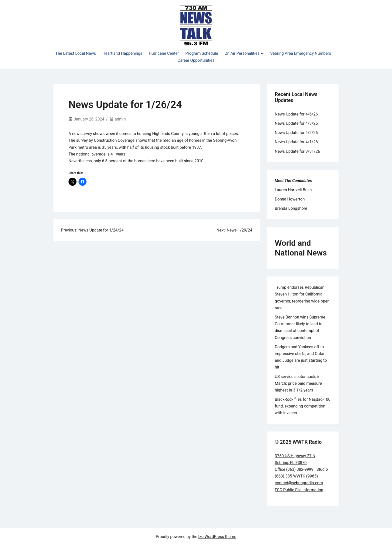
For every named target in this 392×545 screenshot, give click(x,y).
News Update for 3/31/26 (297, 151)
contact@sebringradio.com (299, 483)
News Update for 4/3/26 (296, 123)
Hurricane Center (164, 53)
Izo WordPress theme (217, 537)
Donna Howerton (290, 199)
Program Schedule (202, 53)
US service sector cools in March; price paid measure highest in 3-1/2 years (298, 383)
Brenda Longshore (291, 208)
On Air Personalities (242, 53)
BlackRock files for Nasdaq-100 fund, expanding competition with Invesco (303, 406)
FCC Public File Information (299, 490)
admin (120, 119)
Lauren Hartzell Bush (293, 190)
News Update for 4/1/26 (296, 142)
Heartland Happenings (122, 53)
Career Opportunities (196, 60)
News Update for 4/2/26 (296, 133)
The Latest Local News (76, 53)
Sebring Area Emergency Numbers (301, 53)
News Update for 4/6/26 (296, 114)
